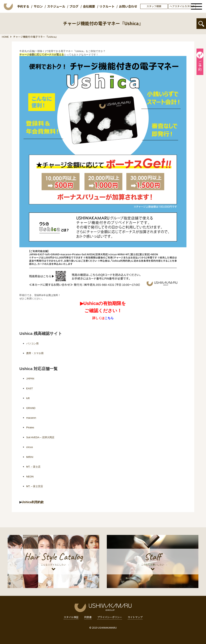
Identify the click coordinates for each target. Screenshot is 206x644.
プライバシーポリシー (110, 617)
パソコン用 (32, 344)
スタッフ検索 (154, 6)
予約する (23, 6)
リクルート (107, 6)
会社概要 (89, 6)
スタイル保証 (71, 617)
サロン (38, 6)
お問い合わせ (128, 6)
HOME (5, 37)
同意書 (88, 617)
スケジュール (56, 6)
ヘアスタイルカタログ (182, 6)
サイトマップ (135, 617)
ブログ (74, 6)
